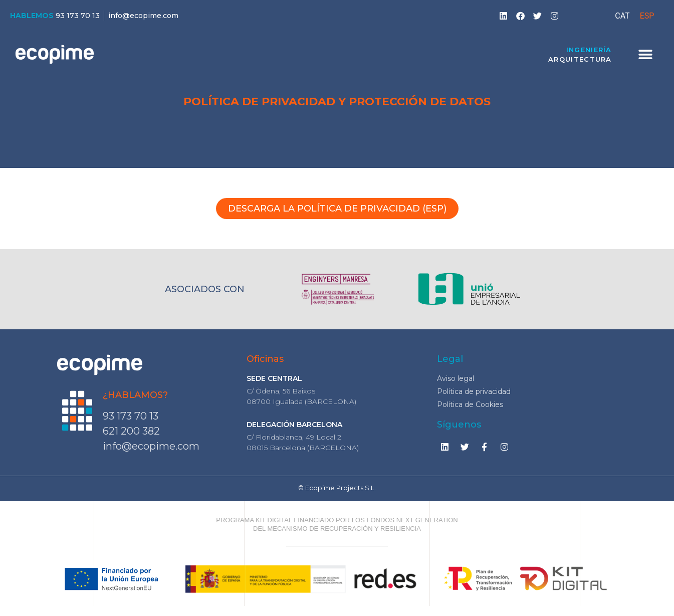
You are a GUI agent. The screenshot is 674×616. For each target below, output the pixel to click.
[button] (646, 54)
